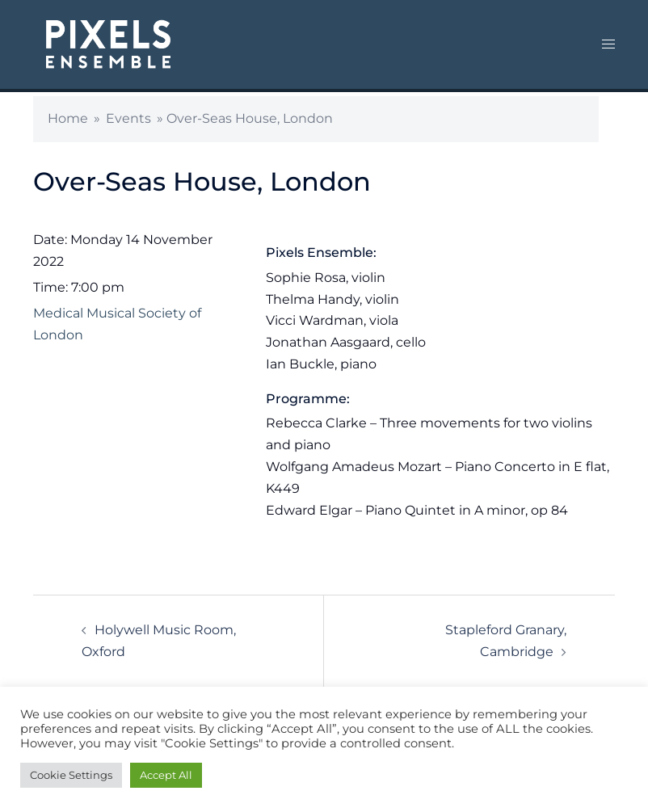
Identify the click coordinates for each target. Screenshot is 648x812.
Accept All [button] (166, 775)
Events (128, 118)
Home (68, 118)
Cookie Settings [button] (71, 775)
